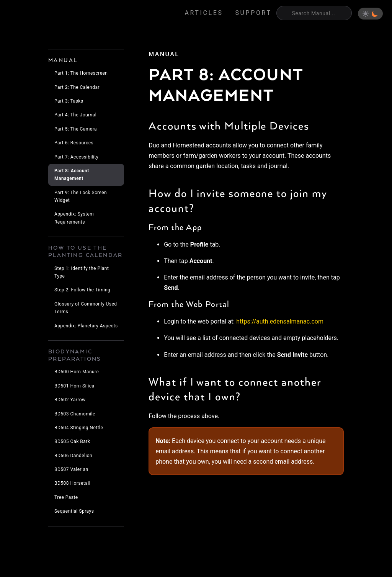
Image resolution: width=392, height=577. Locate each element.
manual (164, 54)
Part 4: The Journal (75, 115)
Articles (204, 13)
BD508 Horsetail (72, 483)
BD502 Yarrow (70, 400)
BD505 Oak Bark (72, 441)
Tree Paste (66, 497)
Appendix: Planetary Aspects (86, 326)
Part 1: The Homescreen (81, 73)
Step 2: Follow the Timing (82, 290)
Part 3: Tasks (69, 101)
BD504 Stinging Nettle (79, 428)
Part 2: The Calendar (77, 87)
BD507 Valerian (71, 469)
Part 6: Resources (74, 143)
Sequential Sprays (74, 511)
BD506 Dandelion (73, 456)
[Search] (314, 13)
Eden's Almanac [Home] (42, 14)
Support (254, 13)
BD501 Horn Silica (74, 386)
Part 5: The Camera (76, 129)
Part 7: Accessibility (76, 157)
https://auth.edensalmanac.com (280, 321)
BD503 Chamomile (75, 414)
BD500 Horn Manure (77, 372)
